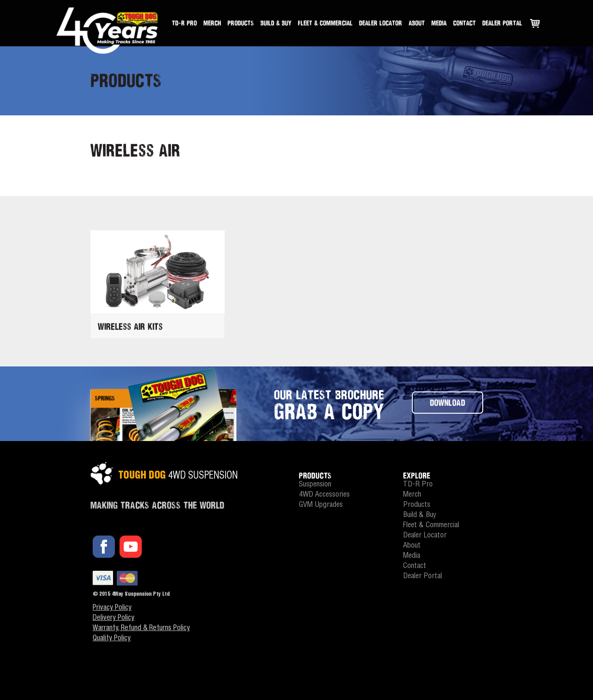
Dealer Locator (381, 23)
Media (439, 23)
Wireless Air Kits (130, 326)
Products (241, 23)
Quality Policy (112, 639)
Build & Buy (276, 23)
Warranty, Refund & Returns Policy (141, 629)
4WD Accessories (324, 495)
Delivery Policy (114, 618)
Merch (212, 23)
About (417, 23)
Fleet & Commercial (325, 23)
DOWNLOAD (448, 402)
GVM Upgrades (321, 505)
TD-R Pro (184, 23)
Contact (464, 23)
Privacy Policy (112, 608)
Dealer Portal (502, 23)
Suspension (315, 485)
